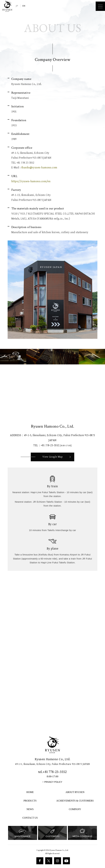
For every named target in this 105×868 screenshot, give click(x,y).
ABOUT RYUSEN (75, 792)
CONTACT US (30, 818)
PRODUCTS (30, 801)
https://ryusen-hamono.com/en (31, 181)
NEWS (30, 809)
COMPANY (75, 809)
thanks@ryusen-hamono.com (39, 168)
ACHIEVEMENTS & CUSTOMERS (75, 801)
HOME (30, 792)
